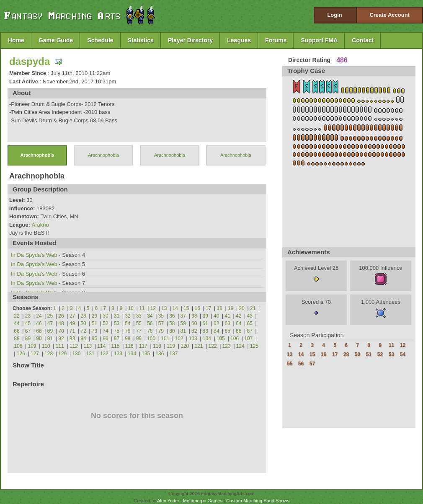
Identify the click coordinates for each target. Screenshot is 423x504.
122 (213, 346)
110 (46, 346)
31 (117, 316)
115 (115, 346)
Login (334, 15)
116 (129, 346)
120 (185, 346)
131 (90, 354)
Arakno (40, 225)
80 (172, 331)
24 (39, 316)
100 (151, 339)
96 (105, 339)
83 (205, 331)
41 (228, 316)
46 (39, 323)
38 (194, 316)
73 (94, 331)
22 (17, 316)
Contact (363, 40)
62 (216, 323)
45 (28, 323)
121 (199, 346)
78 (150, 331)
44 (17, 323)
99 (139, 339)
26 (61, 316)
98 (128, 339)
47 (50, 323)
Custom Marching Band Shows (258, 501)
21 (253, 308)
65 (250, 323)
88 (17, 339)
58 (172, 323)
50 (83, 323)
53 (117, 323)
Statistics (141, 40)
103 (193, 339)
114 (101, 346)
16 (197, 308)
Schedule (100, 40)
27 (72, 316)
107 (248, 339)
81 (183, 331)
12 (153, 308)
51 (94, 323)
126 (21, 354)
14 (175, 308)
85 (228, 331)
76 (128, 331)
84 (216, 331)
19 (231, 308)
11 (142, 308)
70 (61, 331)
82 (194, 331)
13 (164, 308)
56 (150, 323)
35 (161, 316)
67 (28, 331)
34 (150, 316)
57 (161, 323)
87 (250, 331)
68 (39, 331)
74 (105, 331)
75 (117, 331)
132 (104, 354)
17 (208, 308)
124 (240, 346)
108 (18, 346)
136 (160, 354)
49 (72, 323)
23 (28, 316)
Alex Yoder (168, 501)
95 (94, 339)
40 (216, 316)
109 (32, 346)
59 (183, 323)
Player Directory (190, 40)
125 (254, 346)
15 (186, 308)
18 (220, 308)
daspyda (30, 61)
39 (205, 316)
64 (239, 323)
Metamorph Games (203, 501)
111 (60, 346)
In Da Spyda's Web (34, 255)
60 (194, 323)
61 (205, 323)
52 (105, 323)
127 (35, 354)
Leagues (239, 40)
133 (118, 354)
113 (88, 346)
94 (83, 339)
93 (72, 339)
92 (61, 339)
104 (207, 339)
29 (94, 316)
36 (172, 316)
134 (132, 354)
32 (128, 316)
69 (50, 331)
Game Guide (56, 40)
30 (105, 316)
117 (143, 346)
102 (179, 339)
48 (61, 323)
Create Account (389, 15)
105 (221, 339)
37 (183, 316)
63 (228, 323)
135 (146, 354)
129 (62, 354)
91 (50, 339)
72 (83, 331)
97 (117, 339)
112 (74, 346)
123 (227, 346)
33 (139, 316)
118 (157, 346)
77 (139, 331)
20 (242, 308)
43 (250, 316)
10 (131, 308)
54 (128, 323)
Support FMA (319, 40)
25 (50, 316)
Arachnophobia (37, 155)
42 (239, 316)
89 (28, 339)
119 (171, 346)
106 (235, 339)
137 (174, 354)
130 (76, 354)
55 (139, 323)
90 (39, 339)
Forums (276, 40)
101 (165, 339)
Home (16, 40)
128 (49, 354)
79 (161, 331)
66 (17, 331)
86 (239, 331)
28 (83, 316)
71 (72, 331)
